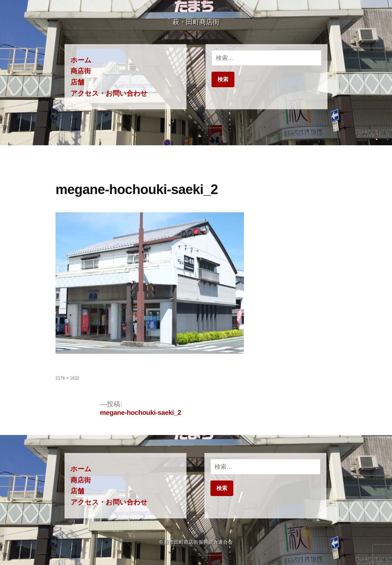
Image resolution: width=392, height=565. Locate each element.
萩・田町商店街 (196, 22)
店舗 (77, 82)
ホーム (81, 60)
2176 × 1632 (67, 378)
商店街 (81, 71)
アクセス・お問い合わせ (109, 93)
